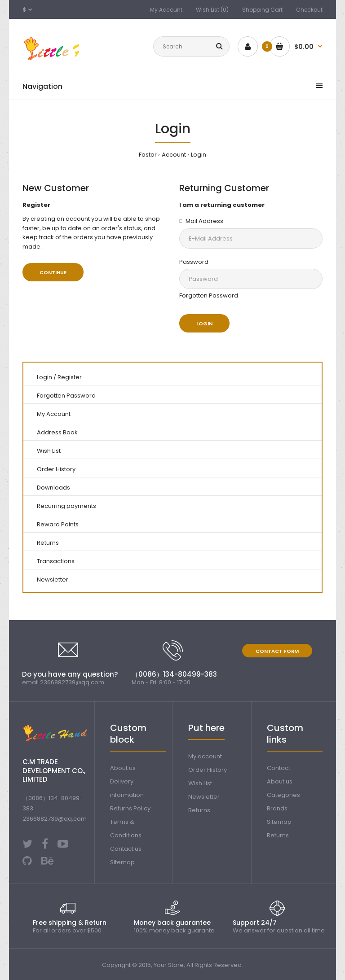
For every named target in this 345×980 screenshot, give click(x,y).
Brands (277, 808)
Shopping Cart (262, 10)
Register (70, 377)
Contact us (126, 849)
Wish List (49, 451)
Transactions (56, 561)
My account (205, 756)
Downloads (53, 488)
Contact (279, 768)
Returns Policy (130, 808)
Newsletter (53, 580)
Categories (283, 795)
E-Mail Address (201, 221)
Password (194, 262)
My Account (166, 10)
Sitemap (122, 862)
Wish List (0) (212, 10)
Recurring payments (66, 506)
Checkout (309, 10)
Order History (56, 469)
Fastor (148, 155)
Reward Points (58, 524)
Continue (53, 272)
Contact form (277, 651)
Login (199, 155)
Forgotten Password (209, 295)
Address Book (57, 432)
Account (174, 155)
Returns (48, 543)
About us (123, 768)
